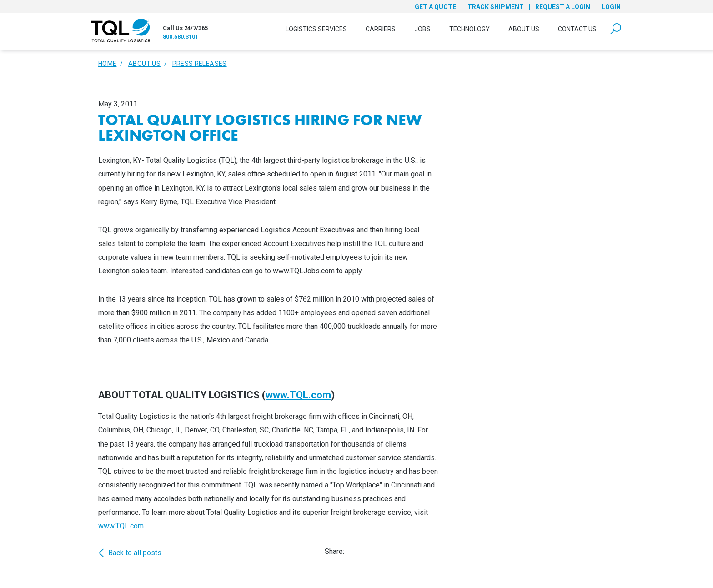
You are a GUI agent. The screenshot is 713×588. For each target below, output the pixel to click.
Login (611, 7)
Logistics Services (316, 29)
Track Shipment (496, 7)
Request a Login (563, 7)
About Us (524, 29)
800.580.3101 (181, 37)
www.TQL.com (298, 395)
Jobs (422, 29)
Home (107, 64)
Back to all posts (130, 553)
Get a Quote (435, 7)
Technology (469, 29)
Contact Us (577, 29)
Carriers (381, 29)
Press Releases (200, 64)
